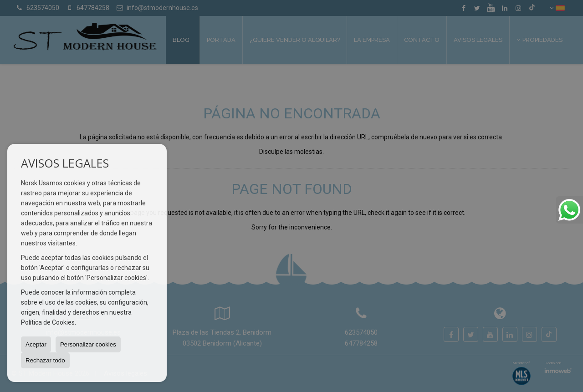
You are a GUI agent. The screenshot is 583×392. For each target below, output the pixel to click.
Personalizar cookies (88, 344)
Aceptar (36, 344)
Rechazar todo (45, 360)
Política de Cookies (48, 322)
